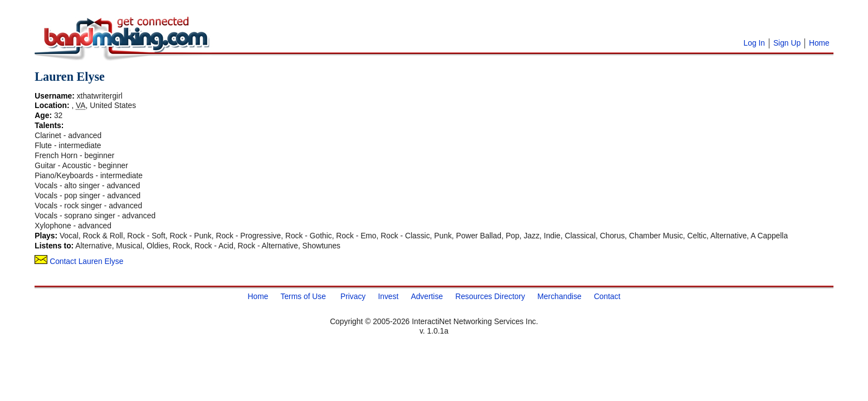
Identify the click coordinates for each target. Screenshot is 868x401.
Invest (388, 296)
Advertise (427, 296)
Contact (607, 296)
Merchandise (560, 296)
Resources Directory (490, 296)
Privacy (353, 296)
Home (819, 43)
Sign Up (787, 43)
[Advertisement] (352, 22)
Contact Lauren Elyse (79, 261)
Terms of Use (303, 296)
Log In (754, 43)
